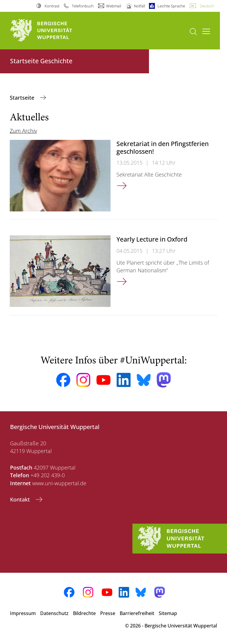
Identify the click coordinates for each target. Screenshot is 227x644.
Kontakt (21, 499)
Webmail (114, 6)
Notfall (140, 6)
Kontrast (52, 6)
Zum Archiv (23, 131)
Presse (108, 613)
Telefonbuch (83, 6)
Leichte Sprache (171, 6)
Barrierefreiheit (137, 613)
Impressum (23, 613)
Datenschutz (54, 613)
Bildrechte (84, 613)
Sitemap (168, 613)
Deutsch (207, 6)
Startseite (23, 98)
